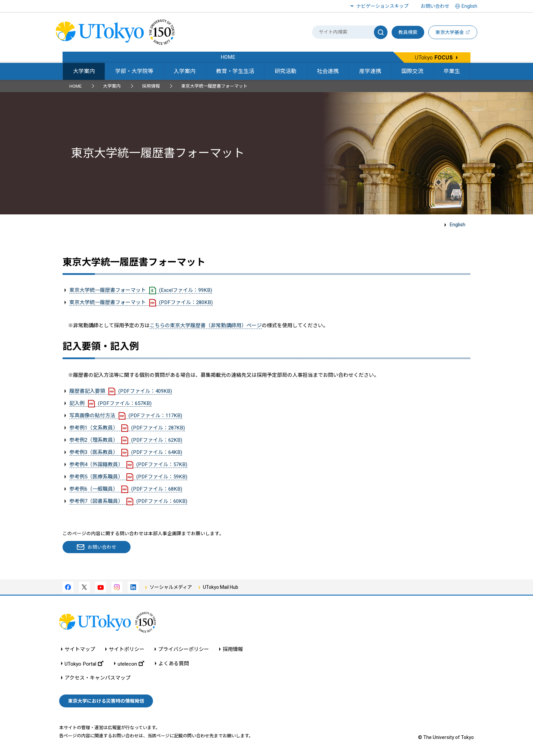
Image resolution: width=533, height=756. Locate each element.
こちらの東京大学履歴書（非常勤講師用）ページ (206, 326)
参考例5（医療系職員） (128, 477)
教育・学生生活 (235, 71)
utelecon (131, 664)
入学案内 (185, 71)
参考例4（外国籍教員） (128, 464)
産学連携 (370, 71)
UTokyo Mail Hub (221, 587)
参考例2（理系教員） (126, 440)
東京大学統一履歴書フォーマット (141, 290)
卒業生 (452, 71)
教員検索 (408, 32)
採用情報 (151, 86)
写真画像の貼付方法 (126, 416)
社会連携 (328, 71)
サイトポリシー (127, 649)
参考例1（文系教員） (127, 428)
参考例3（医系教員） (126, 452)
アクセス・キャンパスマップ (98, 678)
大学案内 (84, 71)
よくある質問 (174, 664)
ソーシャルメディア (171, 587)
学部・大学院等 (134, 71)
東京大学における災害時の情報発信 (106, 701)
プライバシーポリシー (184, 649)
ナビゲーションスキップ (382, 6)
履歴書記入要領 (121, 391)
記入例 (110, 403)
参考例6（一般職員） (126, 489)
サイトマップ (80, 649)
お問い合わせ (435, 6)
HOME (75, 86)
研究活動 (286, 71)
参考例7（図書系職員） (128, 501)
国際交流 (412, 71)
